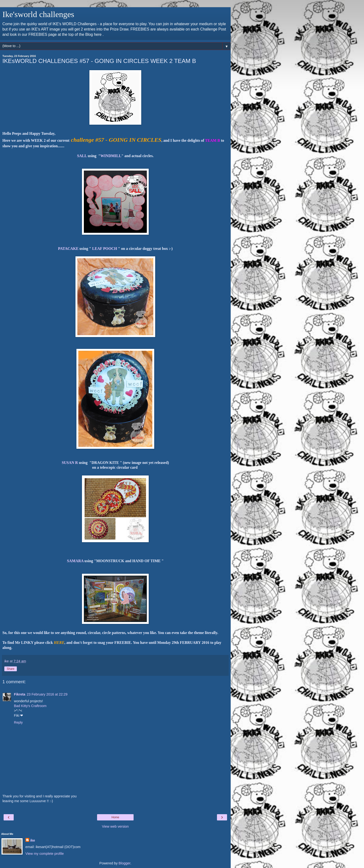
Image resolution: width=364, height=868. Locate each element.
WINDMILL (111, 156)
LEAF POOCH (105, 249)
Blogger (125, 863)
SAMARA (75, 561)
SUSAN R (70, 463)
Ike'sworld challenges (38, 14)
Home (115, 817)
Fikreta (20, 694)
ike (33, 840)
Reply (18, 722)
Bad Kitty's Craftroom (30, 706)
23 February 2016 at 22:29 (47, 694)
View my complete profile (45, 854)
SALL (82, 156)
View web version (115, 826)
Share (11, 669)
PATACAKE (68, 249)
